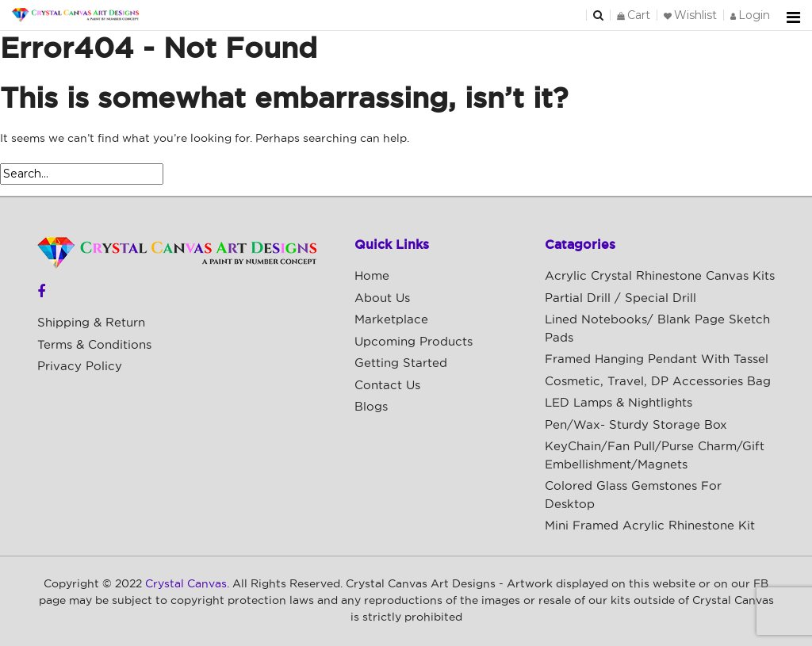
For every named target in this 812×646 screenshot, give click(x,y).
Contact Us (387, 386)
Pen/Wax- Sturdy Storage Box (636, 425)
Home (372, 276)
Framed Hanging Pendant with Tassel (657, 359)
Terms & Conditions (94, 345)
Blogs (371, 407)
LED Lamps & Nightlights (619, 403)
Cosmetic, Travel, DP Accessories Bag (658, 382)
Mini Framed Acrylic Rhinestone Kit (650, 526)
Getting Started (401, 363)
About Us (382, 298)
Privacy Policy (80, 367)
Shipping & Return (91, 323)
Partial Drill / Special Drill (620, 298)
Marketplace (391, 320)
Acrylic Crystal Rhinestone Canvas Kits (660, 276)
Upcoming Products (414, 342)
